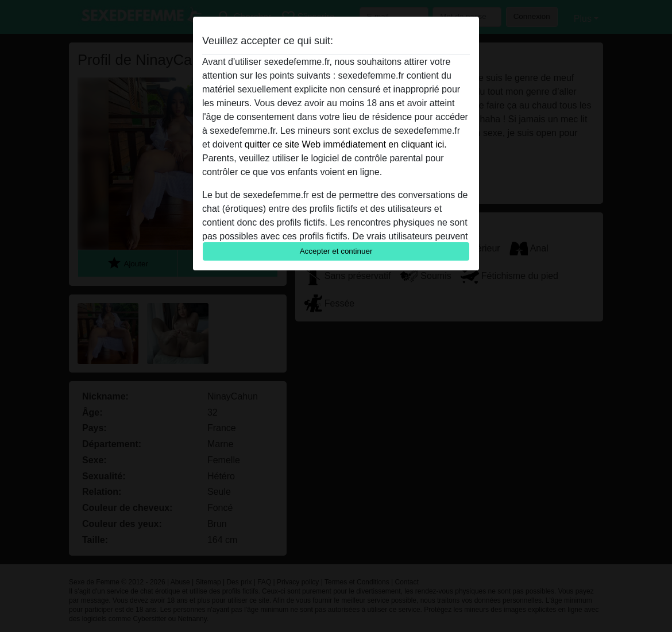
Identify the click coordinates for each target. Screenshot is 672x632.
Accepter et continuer (336, 251)
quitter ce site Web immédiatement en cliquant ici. (346, 144)
